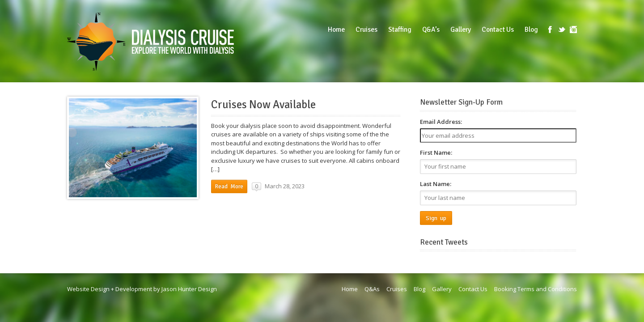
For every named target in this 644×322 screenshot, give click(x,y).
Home (350, 289)
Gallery (442, 289)
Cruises (397, 289)
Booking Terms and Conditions (536, 289)
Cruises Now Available (263, 105)
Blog (419, 289)
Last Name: (436, 184)
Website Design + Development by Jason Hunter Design (142, 289)
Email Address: (441, 122)
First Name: (436, 153)
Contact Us (473, 289)
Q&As (372, 289)
